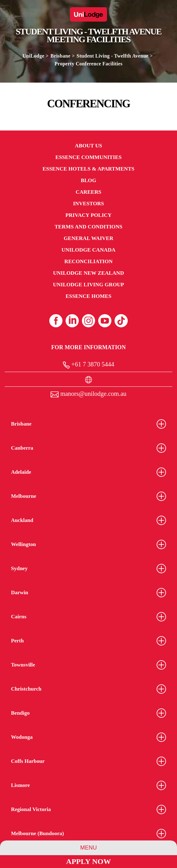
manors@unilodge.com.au (88, 394)
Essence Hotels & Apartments (89, 169)
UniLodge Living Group (89, 285)
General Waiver (88, 238)
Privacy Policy (88, 215)
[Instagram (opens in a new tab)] (88, 321)
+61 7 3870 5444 (88, 365)
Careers (88, 192)
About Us (89, 146)
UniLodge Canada (88, 250)
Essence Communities (89, 157)
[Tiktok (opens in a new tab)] (121, 321)
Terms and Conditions (88, 227)
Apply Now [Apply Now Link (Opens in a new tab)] (89, 861)
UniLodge (33, 56)
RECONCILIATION (88, 261)
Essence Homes (88, 296)
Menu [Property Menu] (89, 848)
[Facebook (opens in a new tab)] (56, 321)
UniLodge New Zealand (88, 273)
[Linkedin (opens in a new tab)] (72, 321)
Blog (88, 180)
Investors (89, 204)
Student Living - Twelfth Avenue (113, 56)
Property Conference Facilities (88, 64)
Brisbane (61, 56)
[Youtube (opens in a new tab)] (105, 321)
